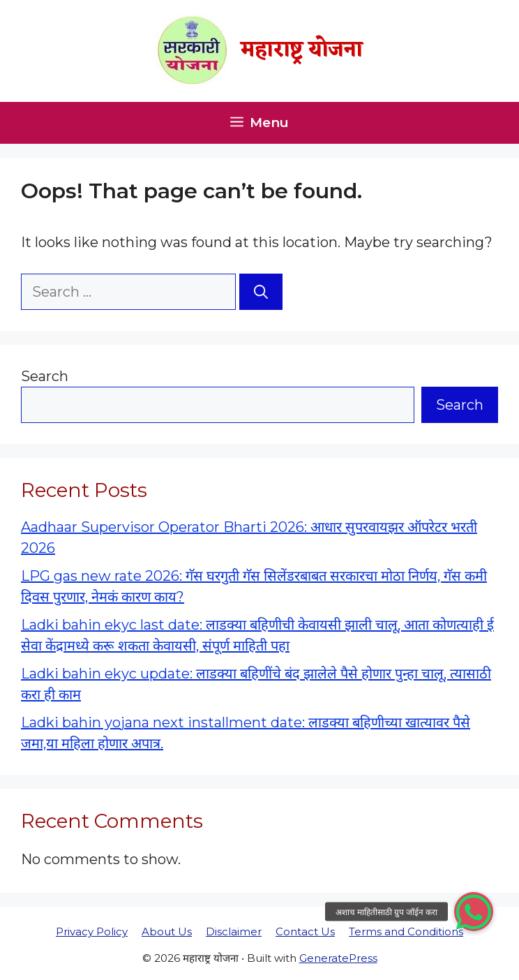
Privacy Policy (92, 931)
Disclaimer (234, 931)
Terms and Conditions (406, 931)
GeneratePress (338, 958)
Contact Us (305, 931)
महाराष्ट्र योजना (302, 51)
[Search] (261, 292)
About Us (167, 931)
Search (45, 376)
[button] (474, 912)
